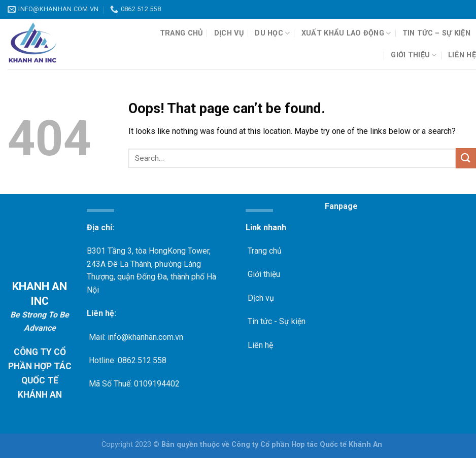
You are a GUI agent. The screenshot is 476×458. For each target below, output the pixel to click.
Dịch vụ (229, 33)
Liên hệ (462, 55)
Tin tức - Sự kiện (276, 321)
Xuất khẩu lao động (346, 33)
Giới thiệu (414, 55)
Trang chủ (181, 33)
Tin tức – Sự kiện (436, 33)
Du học (272, 33)
